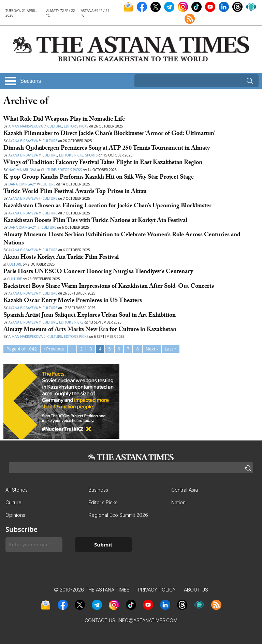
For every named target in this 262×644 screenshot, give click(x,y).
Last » (171, 349)
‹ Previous (54, 349)
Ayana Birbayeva (23, 141)
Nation (178, 502)
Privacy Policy (157, 590)
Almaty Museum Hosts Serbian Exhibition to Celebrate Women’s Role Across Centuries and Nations (122, 239)
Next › (152, 349)
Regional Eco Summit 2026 (118, 515)
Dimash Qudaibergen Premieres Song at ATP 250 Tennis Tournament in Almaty (107, 149)
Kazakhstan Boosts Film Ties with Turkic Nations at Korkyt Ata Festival (95, 221)
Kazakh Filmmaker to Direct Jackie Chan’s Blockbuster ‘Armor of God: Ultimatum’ (109, 134)
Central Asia (185, 490)
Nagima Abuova (23, 170)
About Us (196, 590)
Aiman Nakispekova (26, 126)
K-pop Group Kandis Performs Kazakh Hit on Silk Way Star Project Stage (99, 178)
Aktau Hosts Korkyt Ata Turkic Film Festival (61, 258)
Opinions (15, 515)
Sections (31, 81)
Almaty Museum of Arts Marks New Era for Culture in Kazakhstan (91, 330)
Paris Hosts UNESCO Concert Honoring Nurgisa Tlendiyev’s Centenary (98, 272)
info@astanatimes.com (148, 620)
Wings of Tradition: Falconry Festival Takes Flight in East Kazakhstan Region (103, 163)
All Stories (17, 490)
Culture (55, 126)
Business (98, 490)
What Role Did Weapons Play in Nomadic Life (64, 120)
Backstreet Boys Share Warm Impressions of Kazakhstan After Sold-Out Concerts (109, 287)
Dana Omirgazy (22, 184)
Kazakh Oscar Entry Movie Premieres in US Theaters (73, 301)
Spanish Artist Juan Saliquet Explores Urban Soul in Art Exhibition (90, 316)
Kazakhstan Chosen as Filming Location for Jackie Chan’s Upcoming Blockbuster (107, 206)
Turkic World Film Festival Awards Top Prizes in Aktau (75, 192)
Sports (91, 155)
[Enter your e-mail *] (34, 545)
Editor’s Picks (76, 126)
